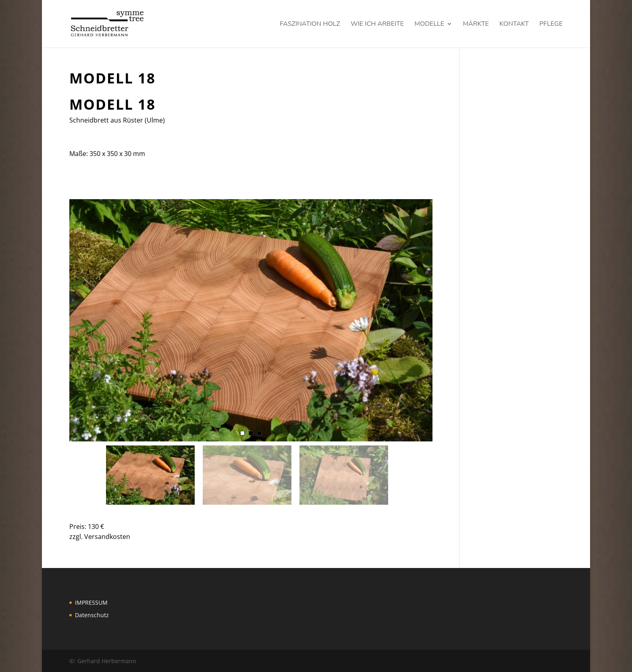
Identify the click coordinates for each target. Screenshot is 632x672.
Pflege (551, 25)
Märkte (476, 25)
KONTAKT (514, 25)
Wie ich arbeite (377, 25)
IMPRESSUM (91, 602)
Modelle (429, 25)
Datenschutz (92, 615)
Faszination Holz (310, 25)
